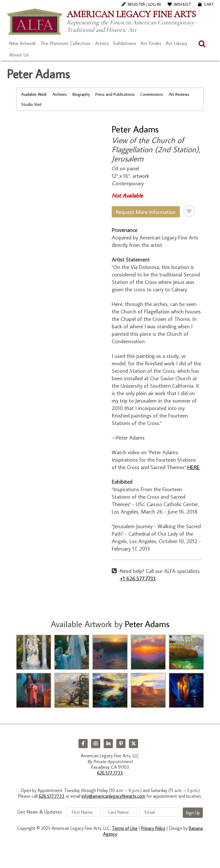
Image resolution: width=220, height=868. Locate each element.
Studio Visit (32, 104)
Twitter (133, 744)
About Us (19, 55)
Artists (102, 43)
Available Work (34, 94)
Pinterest (121, 744)
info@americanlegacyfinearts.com (113, 796)
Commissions (152, 94)
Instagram (96, 744)
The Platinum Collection (65, 43)
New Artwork (22, 43)
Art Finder (151, 43)
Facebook (83, 744)
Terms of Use (125, 828)
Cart (209, 4)
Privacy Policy (153, 828)
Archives (60, 94)
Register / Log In (144, 4)
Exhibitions (125, 43)
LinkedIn (108, 744)
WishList (182, 4)
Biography (81, 94)
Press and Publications (115, 94)
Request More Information (146, 212)
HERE (194, 467)
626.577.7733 (110, 773)
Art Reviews (179, 94)
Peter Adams (135, 129)
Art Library (177, 43)
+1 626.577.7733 (138, 578)
